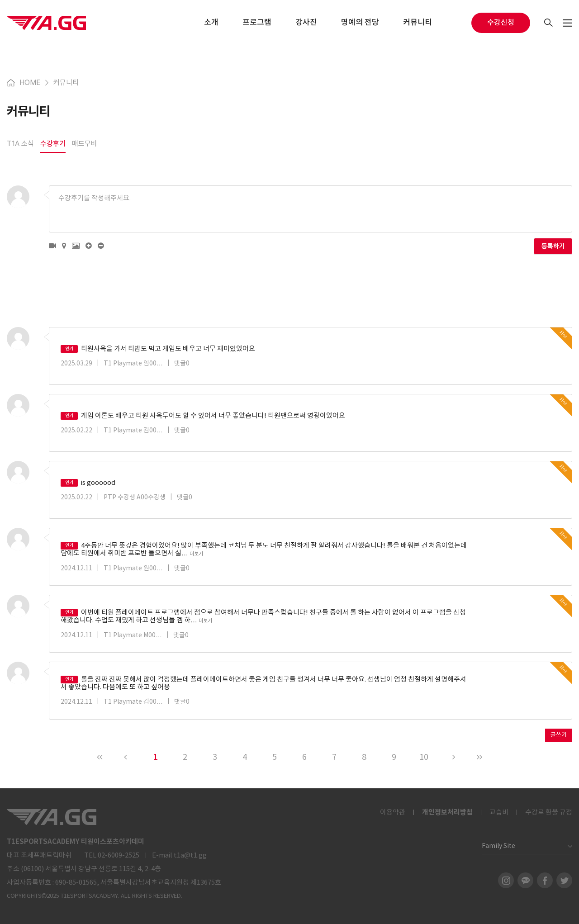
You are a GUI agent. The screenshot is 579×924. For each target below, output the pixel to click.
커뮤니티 (418, 23)
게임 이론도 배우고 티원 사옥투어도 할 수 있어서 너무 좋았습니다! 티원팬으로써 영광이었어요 (203, 416)
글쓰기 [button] (559, 735)
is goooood (88, 483)
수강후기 (53, 144)
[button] (52, 246)
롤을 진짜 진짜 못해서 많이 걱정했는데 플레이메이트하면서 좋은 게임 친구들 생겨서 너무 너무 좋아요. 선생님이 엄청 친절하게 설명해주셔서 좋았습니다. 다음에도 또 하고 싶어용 (263, 683)
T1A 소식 (20, 144)
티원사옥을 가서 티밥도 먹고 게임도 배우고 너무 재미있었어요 (158, 349)
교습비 (499, 813)
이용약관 (393, 813)
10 (424, 757)
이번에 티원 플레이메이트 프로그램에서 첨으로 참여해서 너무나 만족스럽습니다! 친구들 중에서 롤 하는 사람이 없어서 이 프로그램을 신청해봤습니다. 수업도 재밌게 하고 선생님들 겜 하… (263, 616)
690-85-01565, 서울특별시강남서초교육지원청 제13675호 (138, 883)
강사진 (306, 23)
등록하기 (553, 246)
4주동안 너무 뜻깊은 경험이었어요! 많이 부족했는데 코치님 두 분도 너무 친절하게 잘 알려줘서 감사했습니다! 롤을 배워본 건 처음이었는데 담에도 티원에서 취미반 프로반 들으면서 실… (264, 550)
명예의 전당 (360, 23)
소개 (211, 23)
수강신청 (501, 23)
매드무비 (85, 144)
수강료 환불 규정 (549, 813)
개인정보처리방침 (447, 812)
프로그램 (257, 23)
